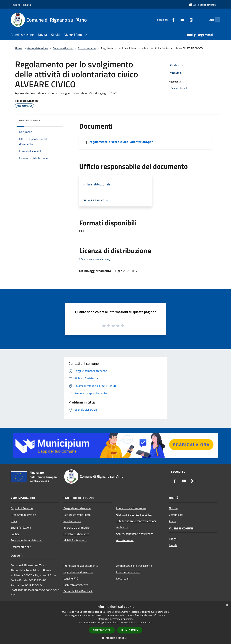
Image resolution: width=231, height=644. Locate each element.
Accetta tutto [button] (102, 630)
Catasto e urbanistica (76, 534)
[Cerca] (216, 20)
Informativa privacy (128, 572)
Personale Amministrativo (26, 540)
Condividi (178, 65)
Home (19, 48)
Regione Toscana (21, 5)
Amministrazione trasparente (134, 566)
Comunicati (176, 515)
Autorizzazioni (125, 540)
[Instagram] (184, 20)
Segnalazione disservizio (78, 572)
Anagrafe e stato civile (77, 508)
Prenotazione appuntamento (81, 566)
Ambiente (122, 527)
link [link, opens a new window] (150, 623)
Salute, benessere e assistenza (135, 534)
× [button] (227, 605)
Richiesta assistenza (76, 585)
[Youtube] (175, 20)
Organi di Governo (22, 508)
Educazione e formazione (131, 508)
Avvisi (173, 521)
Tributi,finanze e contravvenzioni (136, 521)
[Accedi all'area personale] (202, 5)
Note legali (123, 578)
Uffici (14, 521)
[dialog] (115, 623)
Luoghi (173, 539)
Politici (15, 534)
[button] (115, 638)
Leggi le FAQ (71, 578)
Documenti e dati (63, 48)
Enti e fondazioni (21, 527)
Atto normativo (87, 48)
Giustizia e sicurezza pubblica (134, 514)
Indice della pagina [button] (29, 120)
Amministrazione (38, 48)
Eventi (173, 545)
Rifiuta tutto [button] (130, 630)
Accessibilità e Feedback (78, 591)
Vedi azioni (178, 73)
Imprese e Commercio (76, 527)
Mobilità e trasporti (75, 540)
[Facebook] (166, 20)
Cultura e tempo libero (77, 515)
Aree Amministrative (23, 515)
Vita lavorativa (72, 521)
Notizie (173, 508)
